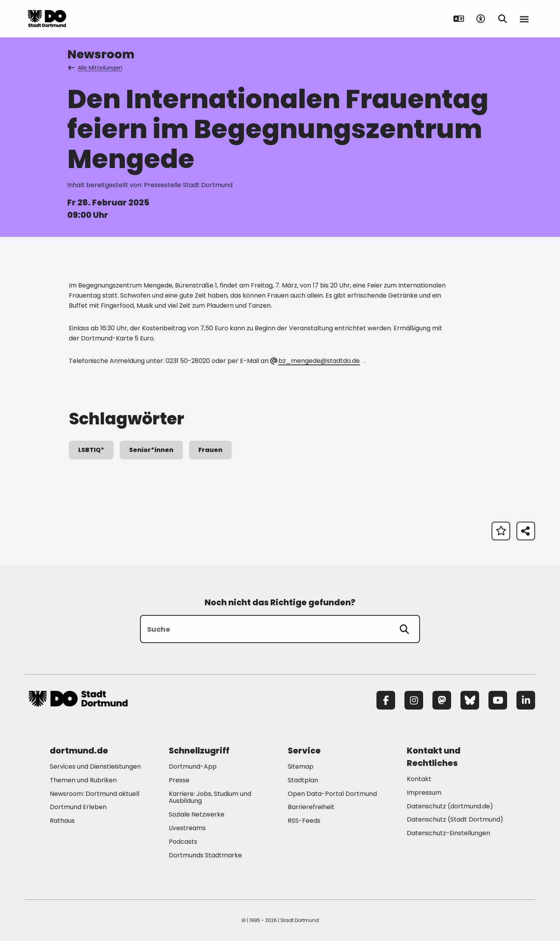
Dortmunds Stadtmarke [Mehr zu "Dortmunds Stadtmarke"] (205, 855)
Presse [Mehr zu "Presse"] (179, 780)
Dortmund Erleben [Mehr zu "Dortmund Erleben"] (78, 807)
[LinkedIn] (526, 700)
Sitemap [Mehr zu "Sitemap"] (301, 767)
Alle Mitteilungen (96, 68)
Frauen (210, 450)
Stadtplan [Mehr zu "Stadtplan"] (303, 780)
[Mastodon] (442, 700)
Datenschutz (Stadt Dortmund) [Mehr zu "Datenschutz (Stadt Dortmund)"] (455, 819)
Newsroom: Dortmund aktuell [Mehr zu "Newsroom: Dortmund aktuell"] (94, 794)
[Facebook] (386, 700)
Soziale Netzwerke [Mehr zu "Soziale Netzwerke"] (197, 814)
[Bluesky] (470, 700)
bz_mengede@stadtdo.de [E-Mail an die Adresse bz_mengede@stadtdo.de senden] (315, 361)
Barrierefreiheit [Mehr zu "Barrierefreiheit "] (311, 807)
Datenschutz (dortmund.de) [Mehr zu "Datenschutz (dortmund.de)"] (450, 806)
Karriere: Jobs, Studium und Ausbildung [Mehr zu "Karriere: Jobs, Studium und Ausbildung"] (210, 797)
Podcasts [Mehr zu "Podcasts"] (183, 842)
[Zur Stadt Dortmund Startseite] (78, 19)
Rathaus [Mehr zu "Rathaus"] (62, 821)
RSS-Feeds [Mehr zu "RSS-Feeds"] (304, 821)
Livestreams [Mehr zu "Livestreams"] (187, 828)
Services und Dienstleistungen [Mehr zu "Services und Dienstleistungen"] (95, 767)
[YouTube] (498, 700)
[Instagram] (414, 700)
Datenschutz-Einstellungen (448, 833)
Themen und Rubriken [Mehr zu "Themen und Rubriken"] (83, 780)
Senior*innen (151, 450)
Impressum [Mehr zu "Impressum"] (424, 793)
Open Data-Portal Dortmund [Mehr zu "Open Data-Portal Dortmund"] (332, 794)
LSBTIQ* (91, 450)
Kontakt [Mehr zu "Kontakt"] (419, 779)
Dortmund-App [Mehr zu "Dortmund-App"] (193, 767)
